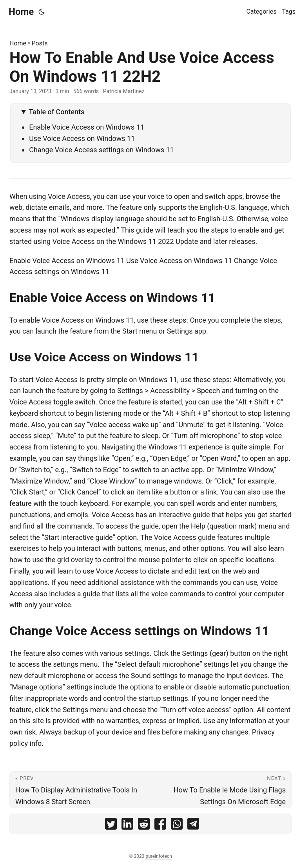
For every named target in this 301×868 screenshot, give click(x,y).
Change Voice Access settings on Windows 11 (101, 150)
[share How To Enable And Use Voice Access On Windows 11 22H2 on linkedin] (127, 826)
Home (21, 12)
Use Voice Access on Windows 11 (82, 138)
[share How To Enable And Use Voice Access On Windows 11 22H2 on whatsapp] (177, 826)
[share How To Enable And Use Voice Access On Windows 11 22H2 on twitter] (111, 826)
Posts (40, 43)
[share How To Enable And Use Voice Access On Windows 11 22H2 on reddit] (144, 826)
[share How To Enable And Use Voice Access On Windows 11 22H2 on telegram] (193, 826)
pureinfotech (159, 856)
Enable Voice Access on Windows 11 (87, 127)
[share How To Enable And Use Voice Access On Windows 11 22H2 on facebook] (160, 826)
